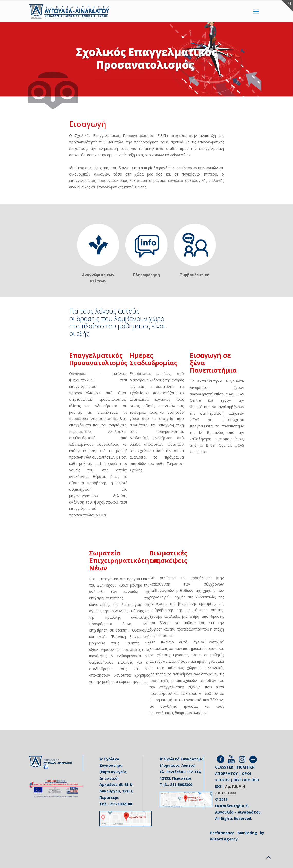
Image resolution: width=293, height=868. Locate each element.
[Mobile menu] (256, 11)
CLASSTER (224, 767)
